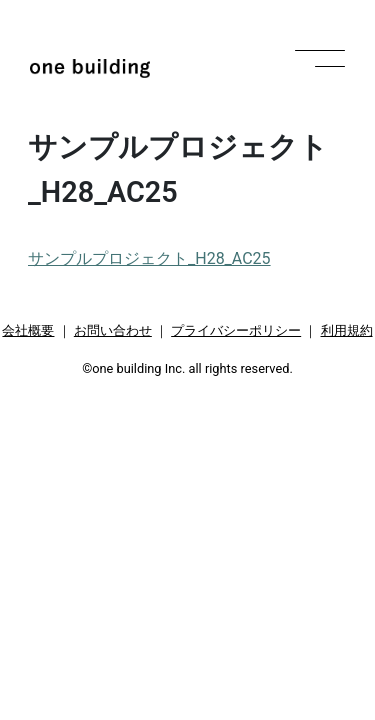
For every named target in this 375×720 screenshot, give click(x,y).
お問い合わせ (113, 330)
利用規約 (347, 330)
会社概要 (28, 330)
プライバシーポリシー (236, 330)
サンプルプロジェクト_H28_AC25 (149, 258)
